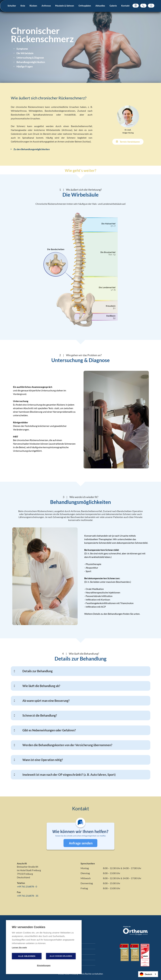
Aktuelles (100, 6)
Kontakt (125, 6)
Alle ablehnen (27, 956)
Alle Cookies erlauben (61, 956)
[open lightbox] (116, 420)
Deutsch (146, 974)
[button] (12, 10)
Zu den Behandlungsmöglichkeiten (30, 149)
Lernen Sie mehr (19, 948)
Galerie (113, 6)
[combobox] (148, 974)
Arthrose (46, 6)
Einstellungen (44, 965)
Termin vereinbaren (128, 142)
